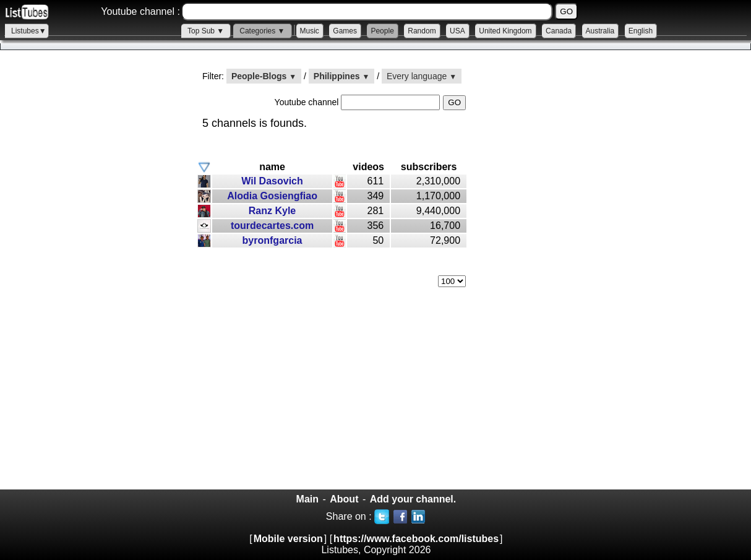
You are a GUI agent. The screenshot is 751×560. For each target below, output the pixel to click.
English (641, 31)
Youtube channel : (140, 11)
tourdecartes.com (272, 226)
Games (345, 31)
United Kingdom (505, 31)
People (382, 31)
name (272, 167)
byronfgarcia (273, 240)
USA (457, 31)
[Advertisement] (93, 279)
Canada (559, 31)
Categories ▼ (262, 31)
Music (310, 31)
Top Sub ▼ (206, 31)
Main (307, 499)
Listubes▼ (29, 31)
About (344, 499)
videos (368, 167)
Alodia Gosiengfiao (272, 196)
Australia (600, 31)
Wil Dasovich (272, 181)
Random (422, 31)
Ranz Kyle (272, 211)
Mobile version (288, 539)
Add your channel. (413, 499)
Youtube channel (308, 102)
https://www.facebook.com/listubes (416, 539)
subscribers (429, 167)
